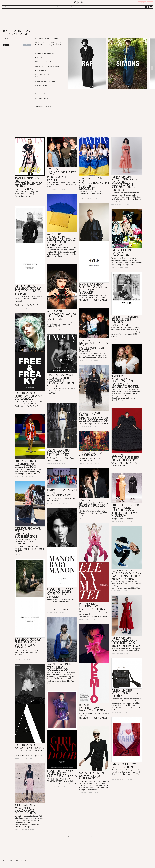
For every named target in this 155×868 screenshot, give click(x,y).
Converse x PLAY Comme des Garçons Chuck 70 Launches (126, 575)
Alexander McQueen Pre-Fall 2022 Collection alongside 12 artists (124, 183)
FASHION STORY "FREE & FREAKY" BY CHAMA (29, 396)
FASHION (48, 7)
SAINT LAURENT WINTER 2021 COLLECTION (60, 667)
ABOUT (4, 860)
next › (88, 837)
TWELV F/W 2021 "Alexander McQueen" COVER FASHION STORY (60, 380)
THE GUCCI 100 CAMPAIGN (91, 454)
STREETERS (90, 7)
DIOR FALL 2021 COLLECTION (124, 766)
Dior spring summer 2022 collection (26, 464)
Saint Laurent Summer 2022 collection (60, 453)
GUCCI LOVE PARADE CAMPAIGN (122, 253)
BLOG (99, 7)
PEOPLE (81, 7)
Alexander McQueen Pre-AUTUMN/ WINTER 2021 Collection (127, 642)
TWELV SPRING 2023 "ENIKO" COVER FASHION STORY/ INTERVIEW (28, 184)
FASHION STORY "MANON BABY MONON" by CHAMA (60, 593)
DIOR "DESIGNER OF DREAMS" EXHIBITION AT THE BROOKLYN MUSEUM (125, 510)
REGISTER (142, 3)
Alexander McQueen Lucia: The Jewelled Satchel (61, 315)
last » (93, 837)
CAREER (16, 860)
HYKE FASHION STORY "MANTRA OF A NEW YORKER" (93, 288)
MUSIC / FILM (71, 7)
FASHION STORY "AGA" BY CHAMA (29, 746)
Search (4, 7)
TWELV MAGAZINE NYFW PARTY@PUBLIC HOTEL (94, 504)
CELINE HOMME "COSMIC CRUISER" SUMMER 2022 (28, 532)
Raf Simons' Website (41, 94)
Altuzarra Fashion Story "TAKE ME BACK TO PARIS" (28, 290)
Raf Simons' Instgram (42, 98)
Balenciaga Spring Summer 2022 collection (126, 457)
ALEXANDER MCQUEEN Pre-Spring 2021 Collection (27, 809)
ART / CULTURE (59, 7)
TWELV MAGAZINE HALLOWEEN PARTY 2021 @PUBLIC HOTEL (125, 381)
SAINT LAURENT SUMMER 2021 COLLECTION (93, 776)
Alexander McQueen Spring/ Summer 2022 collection (94, 417)
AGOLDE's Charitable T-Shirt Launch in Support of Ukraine (61, 239)
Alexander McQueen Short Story (126, 693)
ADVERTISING (23, 860)
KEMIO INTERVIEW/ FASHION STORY (92, 708)
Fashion (6, 39)
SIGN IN (150, 3)
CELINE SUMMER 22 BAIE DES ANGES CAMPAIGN (125, 321)
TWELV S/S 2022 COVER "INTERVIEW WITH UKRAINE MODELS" (94, 183)
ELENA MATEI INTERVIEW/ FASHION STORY (92, 606)
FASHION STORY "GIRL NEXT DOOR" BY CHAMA (62, 773)
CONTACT (10, 860)
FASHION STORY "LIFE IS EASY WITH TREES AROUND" (28, 643)
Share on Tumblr (27, 45)
